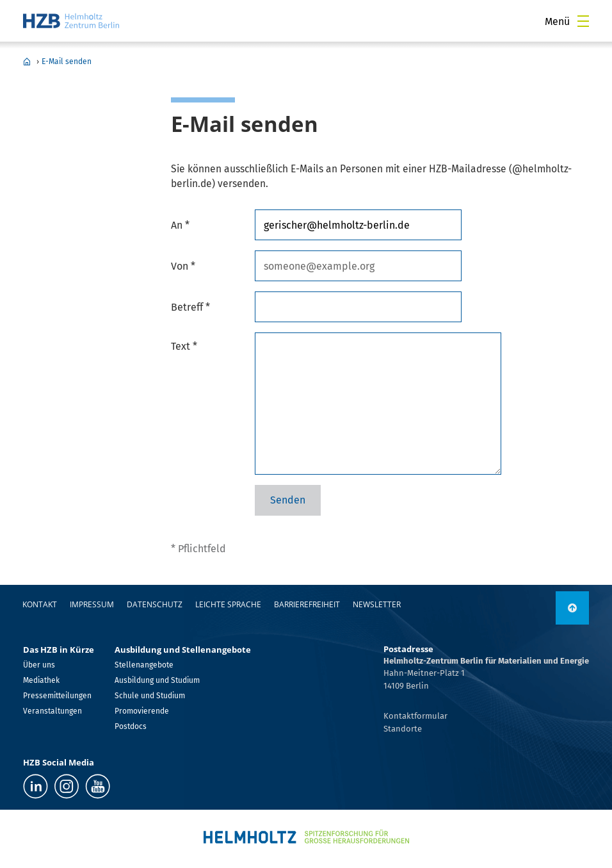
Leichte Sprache (228, 604)
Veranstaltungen (52, 711)
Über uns (39, 665)
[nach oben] (572, 608)
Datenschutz (155, 604)
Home (27, 61)
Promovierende (142, 711)
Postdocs (131, 726)
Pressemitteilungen (57, 696)
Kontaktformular (415, 716)
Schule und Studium (150, 696)
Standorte (403, 729)
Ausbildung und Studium (157, 680)
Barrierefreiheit (307, 604)
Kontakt (40, 604)
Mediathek (41, 680)
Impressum (92, 604)
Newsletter (377, 604)
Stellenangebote (144, 665)
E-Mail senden (67, 61)
